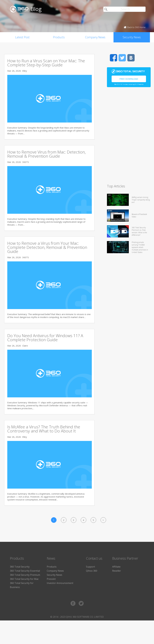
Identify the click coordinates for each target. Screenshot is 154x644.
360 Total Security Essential (25, 571)
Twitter (122, 58)
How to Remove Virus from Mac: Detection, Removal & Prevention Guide (46, 154)
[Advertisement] (129, 137)
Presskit (51, 579)
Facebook (113, 58)
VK (131, 58)
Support (90, 567)
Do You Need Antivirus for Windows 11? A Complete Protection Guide (45, 338)
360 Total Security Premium (25, 575)
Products (59, 37)
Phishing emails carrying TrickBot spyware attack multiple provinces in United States (140, 247)
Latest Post (22, 37)
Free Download (129, 79)
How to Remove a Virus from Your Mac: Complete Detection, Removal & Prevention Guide (47, 247)
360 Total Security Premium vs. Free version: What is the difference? (139, 231)
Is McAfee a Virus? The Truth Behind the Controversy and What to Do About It (44, 429)
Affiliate (116, 567)
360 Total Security (20, 567)
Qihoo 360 (92, 571)
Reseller (117, 571)
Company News (95, 37)
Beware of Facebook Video (139, 215)
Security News (132, 37)
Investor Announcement (60, 583)
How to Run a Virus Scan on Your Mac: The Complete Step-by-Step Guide (46, 63)
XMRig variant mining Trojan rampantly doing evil (141, 200)
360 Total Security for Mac (24, 579)
